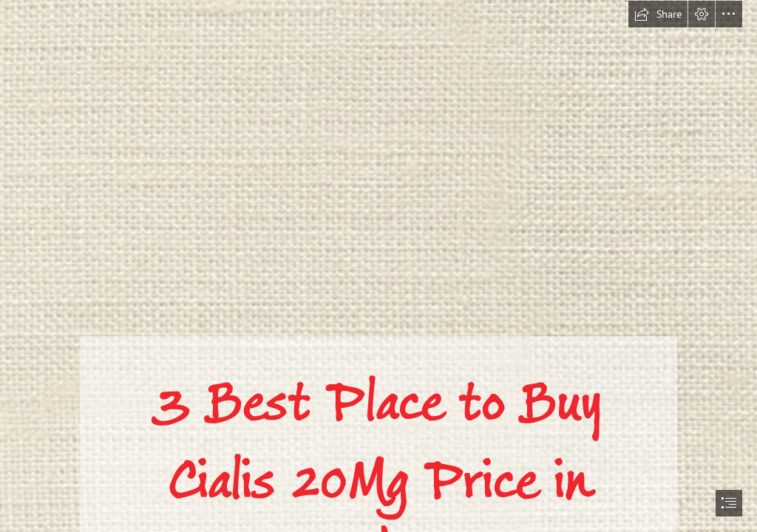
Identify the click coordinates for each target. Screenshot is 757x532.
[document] (378, 266)
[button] (658, 14)
